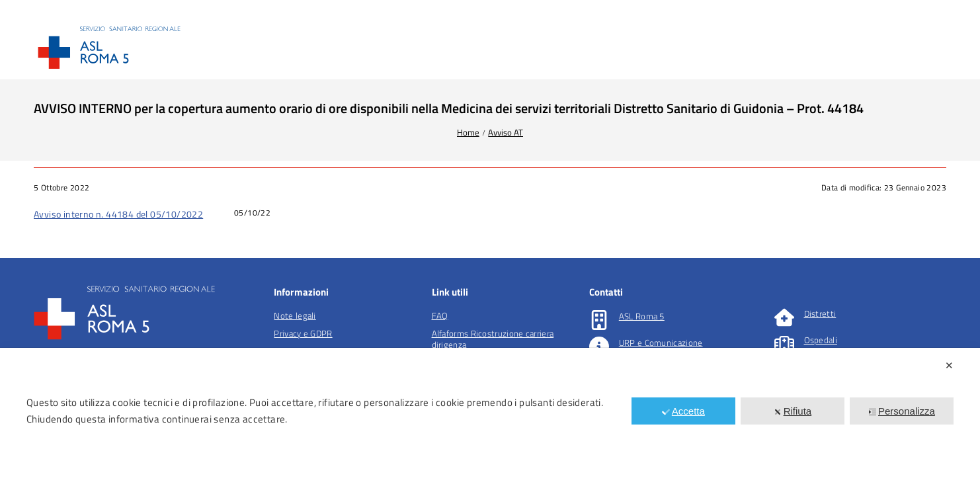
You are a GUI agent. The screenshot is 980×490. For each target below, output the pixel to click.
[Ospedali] (784, 344)
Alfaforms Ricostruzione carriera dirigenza (493, 339)
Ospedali (821, 340)
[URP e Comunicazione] (599, 347)
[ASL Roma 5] (599, 320)
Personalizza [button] (902, 411)
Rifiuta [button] (793, 411)
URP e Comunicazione (661, 343)
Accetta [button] (683, 411)
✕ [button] (949, 365)
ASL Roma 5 (642, 316)
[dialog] (490, 419)
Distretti (820, 313)
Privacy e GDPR (303, 333)
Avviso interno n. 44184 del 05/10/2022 (118, 214)
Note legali (295, 315)
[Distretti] (784, 317)
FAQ (440, 315)
